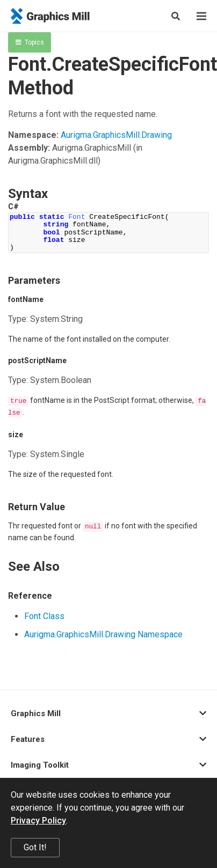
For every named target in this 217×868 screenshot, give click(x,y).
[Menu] (201, 16)
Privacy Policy (38, 821)
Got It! (35, 847)
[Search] (176, 16)
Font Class (44, 616)
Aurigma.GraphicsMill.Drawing (116, 135)
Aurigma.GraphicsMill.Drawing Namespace (103, 634)
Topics (30, 42)
